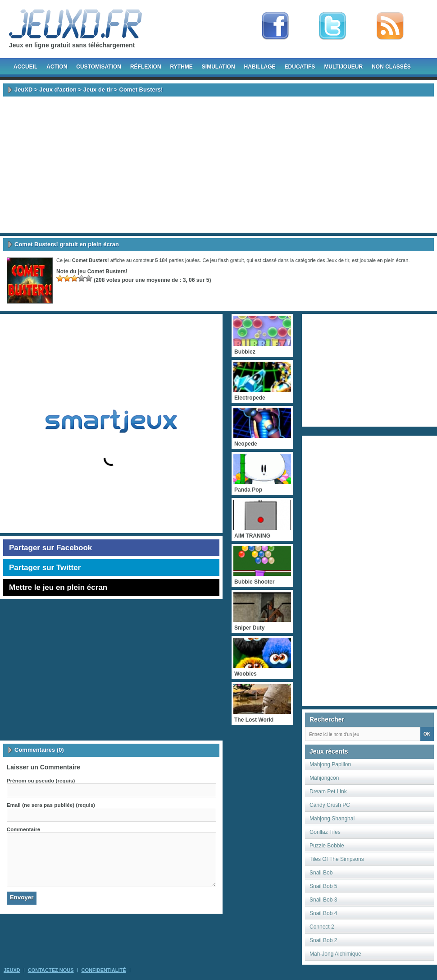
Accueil (25, 67)
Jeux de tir (98, 90)
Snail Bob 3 (323, 900)
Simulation (218, 67)
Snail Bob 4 (323, 913)
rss (390, 26)
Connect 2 (322, 927)
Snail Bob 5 (323, 886)
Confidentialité (104, 970)
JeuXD (23, 90)
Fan (275, 26)
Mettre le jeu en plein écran (58, 587)
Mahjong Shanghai (332, 819)
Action (57, 67)
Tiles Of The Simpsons (337, 859)
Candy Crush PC (330, 805)
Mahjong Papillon (330, 764)
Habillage (260, 67)
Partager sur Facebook (50, 548)
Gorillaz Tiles (325, 832)
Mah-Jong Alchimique (335, 954)
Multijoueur (343, 67)
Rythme (182, 67)
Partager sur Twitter (45, 568)
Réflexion (146, 67)
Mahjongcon (324, 778)
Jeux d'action (58, 90)
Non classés (391, 67)
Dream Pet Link (328, 791)
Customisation (99, 67)
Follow (332, 26)
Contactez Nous (51, 970)
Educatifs (300, 67)
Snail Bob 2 (323, 940)
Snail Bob (321, 873)
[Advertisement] (219, 165)
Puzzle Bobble (327, 846)
